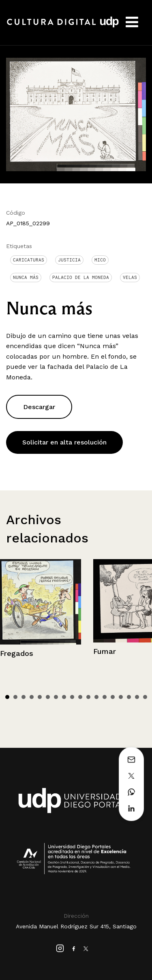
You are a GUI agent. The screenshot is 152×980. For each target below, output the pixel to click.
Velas (130, 277)
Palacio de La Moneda (81, 277)
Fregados (17, 653)
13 (105, 697)
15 (121, 697)
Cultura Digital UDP (63, 26)
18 (145, 697)
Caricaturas (29, 260)
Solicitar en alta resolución (64, 442)
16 (129, 697)
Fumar (105, 651)
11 (88, 697)
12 (96, 697)
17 (137, 697)
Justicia (69, 260)
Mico (100, 260)
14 (113, 697)
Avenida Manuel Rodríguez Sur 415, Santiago (76, 926)
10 (80, 697)
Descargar (39, 407)
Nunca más (26, 277)
